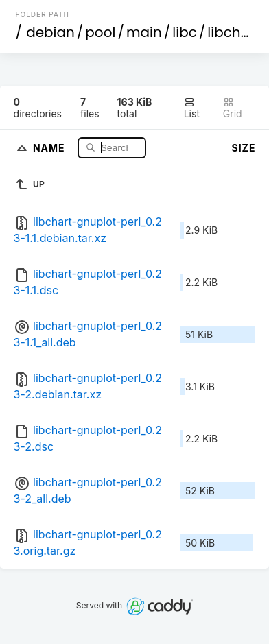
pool (100, 32)
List (192, 108)
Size (244, 148)
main (144, 32)
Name (50, 147)
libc (185, 32)
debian (50, 32)
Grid (233, 108)
